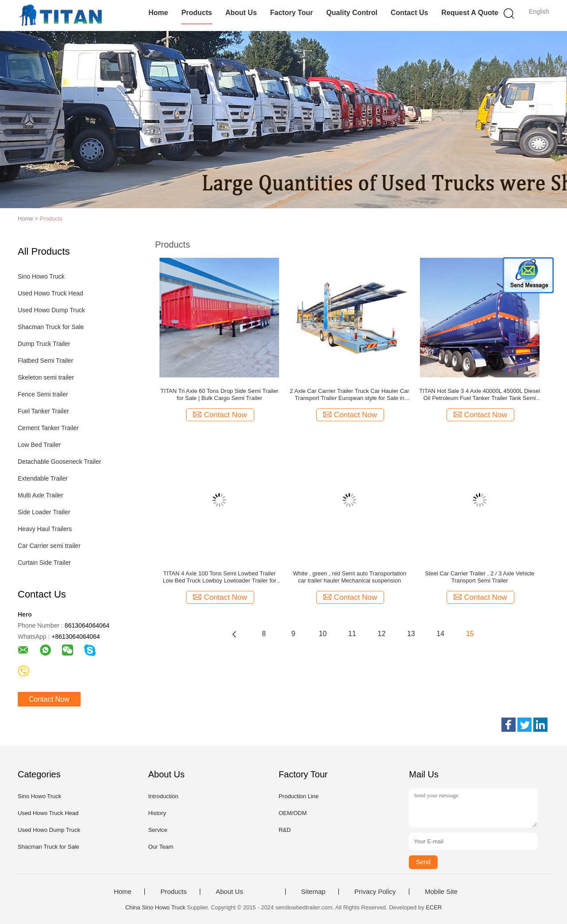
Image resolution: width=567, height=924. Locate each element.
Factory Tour (292, 13)
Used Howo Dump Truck (51, 310)
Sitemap (313, 892)
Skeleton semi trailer (46, 377)
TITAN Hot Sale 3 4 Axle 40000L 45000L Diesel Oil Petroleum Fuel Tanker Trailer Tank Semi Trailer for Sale (480, 395)
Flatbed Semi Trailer (45, 361)
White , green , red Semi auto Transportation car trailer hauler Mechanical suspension (350, 577)
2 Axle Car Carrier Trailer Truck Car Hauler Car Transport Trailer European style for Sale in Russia (349, 395)
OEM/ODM (293, 813)
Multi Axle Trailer (41, 495)
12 (382, 634)
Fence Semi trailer (43, 394)
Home (158, 13)
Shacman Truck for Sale (51, 327)
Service (157, 830)
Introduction (163, 796)
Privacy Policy (375, 892)
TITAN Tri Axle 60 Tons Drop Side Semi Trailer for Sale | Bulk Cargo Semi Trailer (219, 394)
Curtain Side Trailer (44, 563)
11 (352, 634)
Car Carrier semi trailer (49, 546)
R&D (285, 830)
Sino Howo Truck (41, 276)
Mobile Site (441, 892)
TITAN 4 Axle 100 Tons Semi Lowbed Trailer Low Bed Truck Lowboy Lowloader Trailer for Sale (219, 577)
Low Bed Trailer (39, 445)
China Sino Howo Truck (155, 907)
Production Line (299, 796)
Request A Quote (470, 13)
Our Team (161, 847)
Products (196, 13)
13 (411, 634)
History (157, 813)
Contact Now (49, 699)
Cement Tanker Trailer (48, 428)
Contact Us (409, 13)
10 (323, 634)
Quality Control (352, 13)
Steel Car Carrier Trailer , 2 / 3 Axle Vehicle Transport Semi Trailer (480, 577)
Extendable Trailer (43, 478)
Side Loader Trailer (44, 512)
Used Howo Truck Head (50, 293)
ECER (434, 907)
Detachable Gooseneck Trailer (59, 462)
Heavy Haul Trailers (45, 529)
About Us (241, 13)
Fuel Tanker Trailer (43, 411)
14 (440, 634)
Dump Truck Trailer (44, 344)
